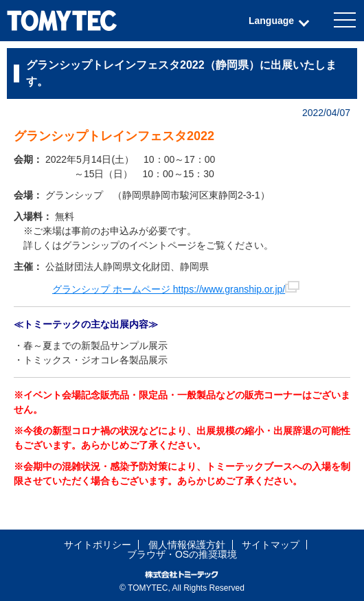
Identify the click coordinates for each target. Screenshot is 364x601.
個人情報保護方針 (187, 545)
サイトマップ (271, 545)
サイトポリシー (98, 545)
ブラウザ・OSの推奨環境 (182, 554)
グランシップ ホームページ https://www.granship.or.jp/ (176, 289)
